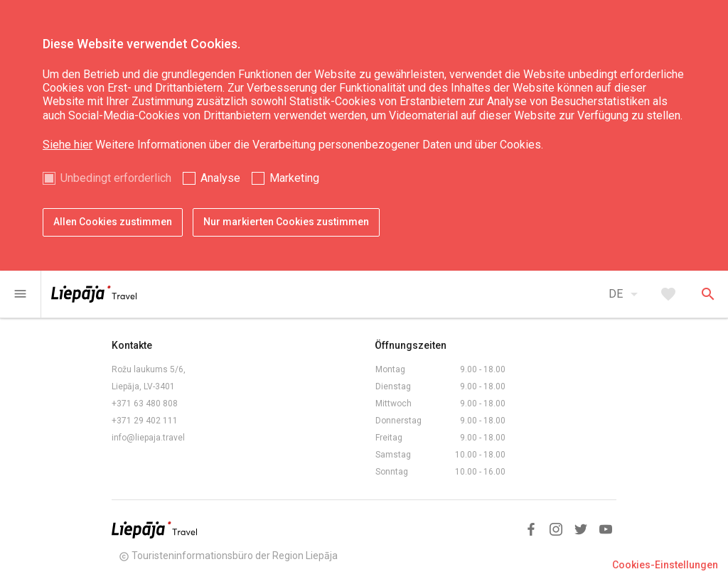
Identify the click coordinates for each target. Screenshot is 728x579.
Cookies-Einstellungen (665, 565)
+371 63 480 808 (145, 404)
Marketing (294, 178)
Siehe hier (68, 145)
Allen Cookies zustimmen (113, 222)
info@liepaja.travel (148, 438)
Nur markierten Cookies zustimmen (286, 222)
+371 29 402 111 (145, 421)
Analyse (220, 178)
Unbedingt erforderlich (116, 178)
